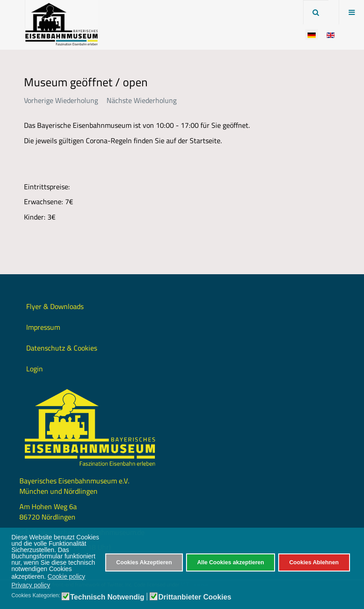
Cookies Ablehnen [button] (314, 562)
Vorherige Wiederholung (61, 100)
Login (35, 369)
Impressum (43, 327)
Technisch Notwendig (107, 597)
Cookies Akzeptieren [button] (144, 562)
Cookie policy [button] (66, 576)
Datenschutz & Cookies (62, 348)
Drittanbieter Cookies (195, 597)
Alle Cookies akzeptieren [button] (230, 562)
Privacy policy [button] (31, 585)
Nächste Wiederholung (142, 100)
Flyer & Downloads (55, 306)
